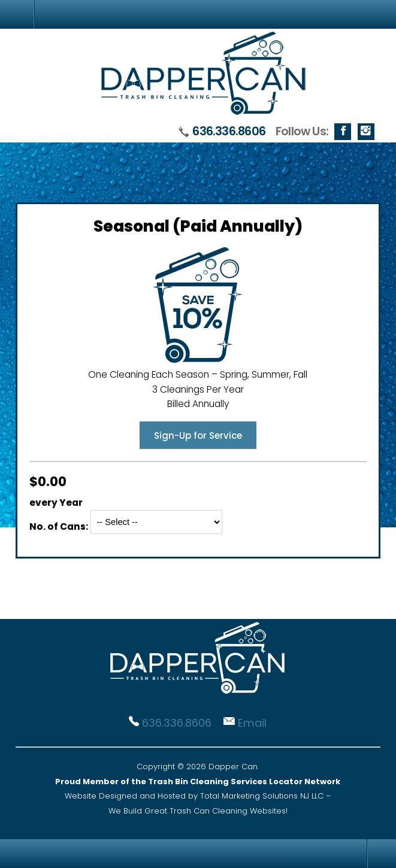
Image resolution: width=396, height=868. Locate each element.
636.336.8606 (229, 131)
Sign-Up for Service (198, 435)
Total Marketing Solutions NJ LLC (262, 796)
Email (252, 723)
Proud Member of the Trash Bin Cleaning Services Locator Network (198, 781)
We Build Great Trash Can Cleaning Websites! (198, 811)
